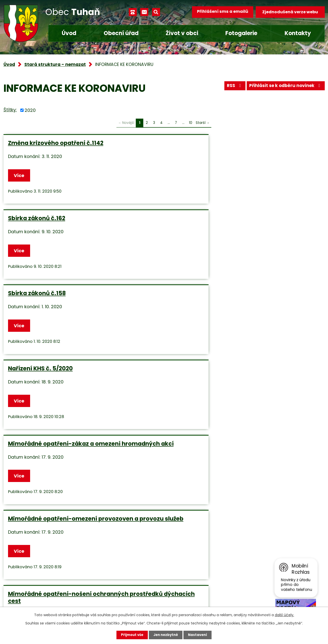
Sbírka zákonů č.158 (253, 143)
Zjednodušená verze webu (290, 12)
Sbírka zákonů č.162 (145, 143)
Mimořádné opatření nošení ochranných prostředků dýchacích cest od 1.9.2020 (49, 412)
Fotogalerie (241, 33)
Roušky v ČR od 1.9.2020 (259, 313)
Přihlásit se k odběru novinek (284, 87)
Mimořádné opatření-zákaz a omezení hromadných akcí (159, 231)
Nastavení (199, 635)
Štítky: (10, 110)
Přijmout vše (131, 635)
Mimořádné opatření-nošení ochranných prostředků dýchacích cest (50, 320)
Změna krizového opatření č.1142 (47, 146)
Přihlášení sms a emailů (221, 12)
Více (20, 179)
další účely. (284, 615)
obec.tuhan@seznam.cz (132, 583)
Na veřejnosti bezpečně (150, 313)
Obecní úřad (121, 33)
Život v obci (182, 33)
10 (191, 123)
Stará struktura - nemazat (55, 64)
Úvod (69, 33)
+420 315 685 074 (125, 569)
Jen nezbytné (166, 635)
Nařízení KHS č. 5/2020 (40, 228)
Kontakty (298, 33)
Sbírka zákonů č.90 (252, 405)
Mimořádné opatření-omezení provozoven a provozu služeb (269, 231)
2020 (30, 110)
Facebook (117, 598)
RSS (230, 87)
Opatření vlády (138, 405)
